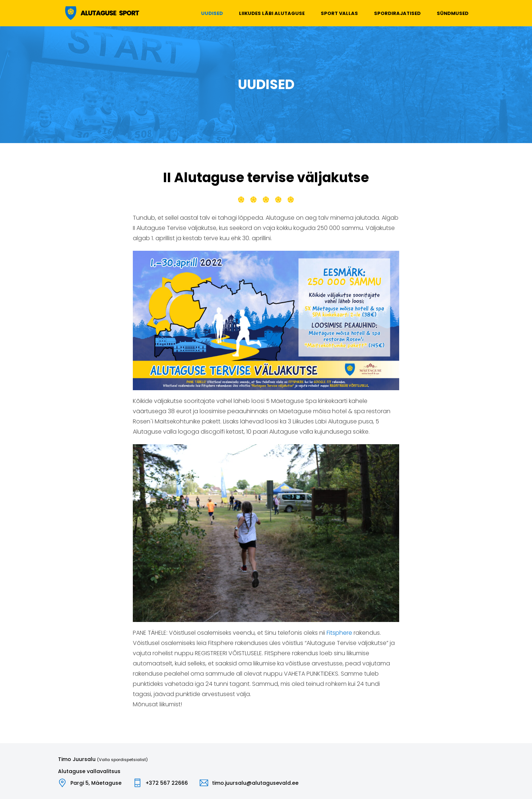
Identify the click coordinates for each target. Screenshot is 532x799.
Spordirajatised (397, 13)
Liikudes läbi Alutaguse (272, 13)
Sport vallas (339, 13)
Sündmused (453, 13)
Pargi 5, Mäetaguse (96, 783)
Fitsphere (339, 633)
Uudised (212, 13)
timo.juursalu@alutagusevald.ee (255, 783)
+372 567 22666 (167, 783)
